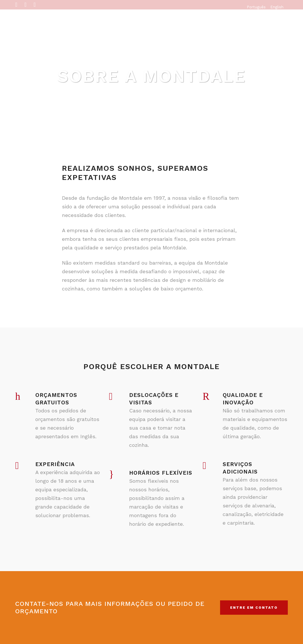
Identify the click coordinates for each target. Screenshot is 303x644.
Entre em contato (254, 608)
